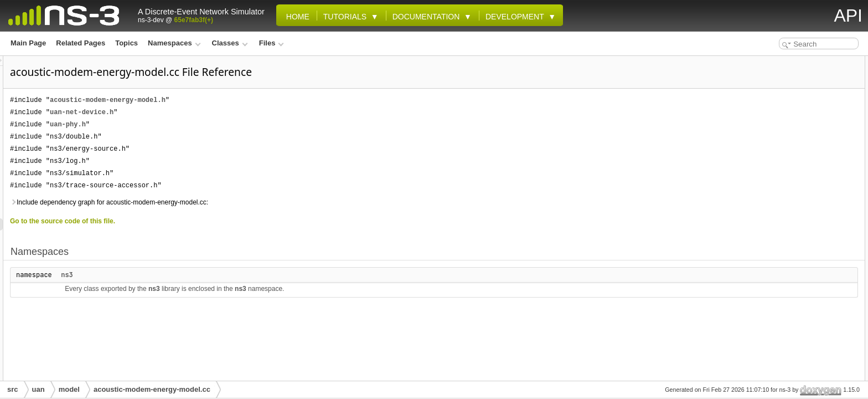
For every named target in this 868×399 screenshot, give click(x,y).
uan (38, 389)
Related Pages (81, 43)
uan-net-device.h (220, 112)
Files (272, 43)
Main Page (28, 43)
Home (296, 17)
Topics (126, 43)
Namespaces (174, 43)
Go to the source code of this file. (201, 221)
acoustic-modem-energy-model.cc (152, 389)
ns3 (205, 275)
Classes (230, 43)
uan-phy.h (206, 124)
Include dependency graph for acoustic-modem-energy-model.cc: (247, 202)
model (69, 389)
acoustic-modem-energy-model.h (246, 100)
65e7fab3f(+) (194, 20)
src (13, 389)
